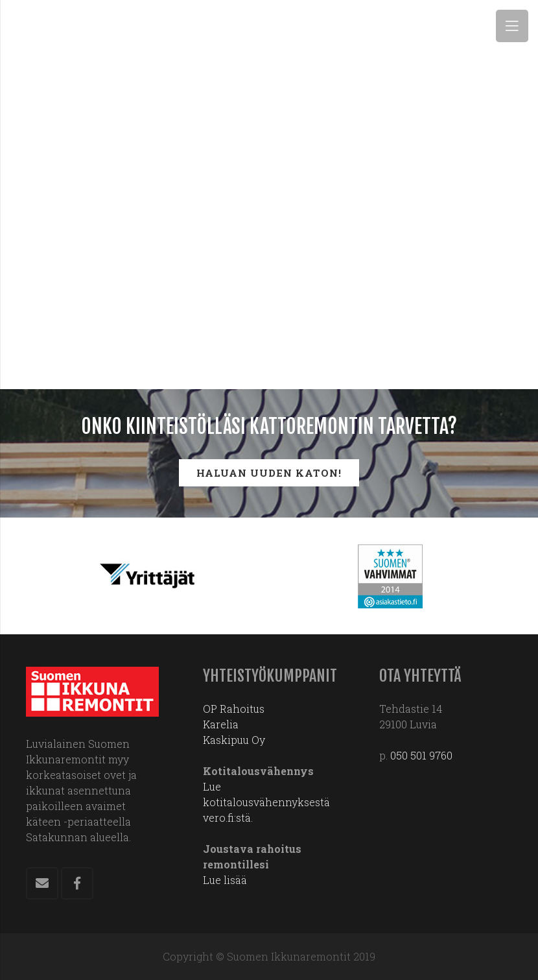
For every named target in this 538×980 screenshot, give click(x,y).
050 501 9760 (421, 755)
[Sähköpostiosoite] (42, 883)
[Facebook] (77, 883)
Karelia (221, 724)
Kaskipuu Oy (234, 740)
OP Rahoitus (234, 709)
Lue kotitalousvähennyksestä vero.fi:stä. (266, 802)
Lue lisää (225, 880)
